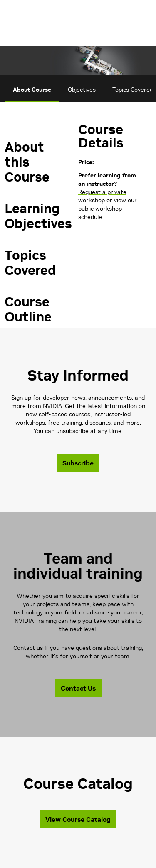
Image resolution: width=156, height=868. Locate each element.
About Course (32, 90)
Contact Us (78, 688)
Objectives (82, 90)
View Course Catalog (78, 819)
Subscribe (78, 463)
